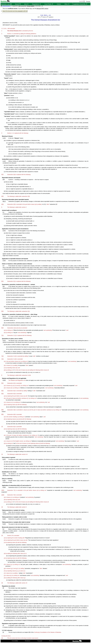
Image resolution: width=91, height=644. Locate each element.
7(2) (2, 356)
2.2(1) (4, 231)
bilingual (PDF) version (42, 9)
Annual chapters (31, 6)
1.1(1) (4, 138)
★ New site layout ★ (6, 6)
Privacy (51, 641)
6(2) (2, 311)
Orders (59, 4)
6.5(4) (4, 487)
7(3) (2, 359)
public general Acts (22, 6)
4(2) (2, 196)
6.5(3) (4, 481)
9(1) (2, 383)
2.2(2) (4, 261)
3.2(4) (4, 380)
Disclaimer (28, 641)
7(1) (2, 335)
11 (2, 454)
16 (2, 638)
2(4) (4, 179)
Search (18, 4)
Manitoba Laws (6, 4)
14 (2, 535)
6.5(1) (4, 459)
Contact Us (63, 641)
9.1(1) (4, 512)
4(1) (2, 174)
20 (3, 588)
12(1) (3, 490)
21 (3, 625)
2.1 (3, 212)
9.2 (3, 529)
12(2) (3, 495)
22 (3, 632)
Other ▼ (67, 4)
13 (2, 507)
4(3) (2, 204)
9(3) (2, 394)
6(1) (2, 281)
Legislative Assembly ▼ (80, 4)
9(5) (2, 414)
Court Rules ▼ (49, 4)
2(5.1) (4, 201)
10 (2, 426)
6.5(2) (4, 474)
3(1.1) (4, 316)
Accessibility (15, 641)
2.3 (3, 266)
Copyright (40, 641)
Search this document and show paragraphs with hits (15, 11)
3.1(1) (4, 340)
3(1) (4, 286)
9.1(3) (4, 524)
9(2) (2, 391)
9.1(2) (4, 519)
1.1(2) (4, 161)
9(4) (2, 410)
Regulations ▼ (36, 4)
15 (2, 583)
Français (88, 1)
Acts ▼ (26, 4)
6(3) (2, 328)
